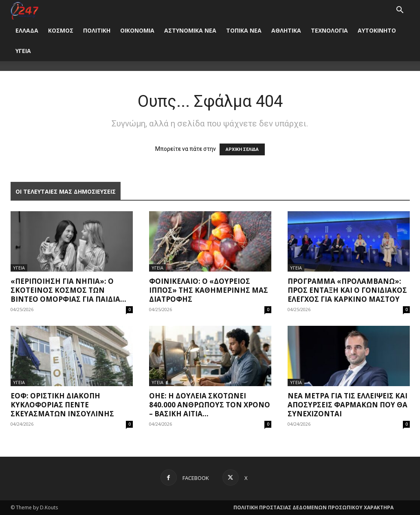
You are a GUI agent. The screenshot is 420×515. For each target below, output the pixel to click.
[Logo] (25, 10)
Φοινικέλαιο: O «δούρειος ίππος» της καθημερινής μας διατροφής (209, 290)
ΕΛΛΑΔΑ (27, 30)
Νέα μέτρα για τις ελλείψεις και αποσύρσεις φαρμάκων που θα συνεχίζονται (347, 405)
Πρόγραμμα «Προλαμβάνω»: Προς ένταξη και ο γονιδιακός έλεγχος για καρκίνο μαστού (347, 290)
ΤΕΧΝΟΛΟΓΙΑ (329, 30)
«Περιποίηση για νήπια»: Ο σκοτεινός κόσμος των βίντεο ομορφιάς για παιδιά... (68, 290)
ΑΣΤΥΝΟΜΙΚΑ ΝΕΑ (190, 30)
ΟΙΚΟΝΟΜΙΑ (137, 30)
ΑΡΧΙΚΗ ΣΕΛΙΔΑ (242, 149)
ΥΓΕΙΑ (23, 51)
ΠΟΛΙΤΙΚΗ (97, 30)
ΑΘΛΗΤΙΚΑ (286, 30)
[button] (400, 11)
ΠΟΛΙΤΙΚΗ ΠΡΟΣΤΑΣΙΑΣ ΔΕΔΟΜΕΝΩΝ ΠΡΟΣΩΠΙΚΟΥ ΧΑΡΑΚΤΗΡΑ (313, 507)
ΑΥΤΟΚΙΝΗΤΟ (377, 30)
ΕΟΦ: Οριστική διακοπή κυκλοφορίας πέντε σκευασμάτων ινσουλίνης (62, 405)
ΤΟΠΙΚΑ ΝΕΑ (244, 30)
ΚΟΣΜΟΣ (61, 30)
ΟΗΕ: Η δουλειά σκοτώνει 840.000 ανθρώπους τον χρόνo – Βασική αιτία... (210, 405)
